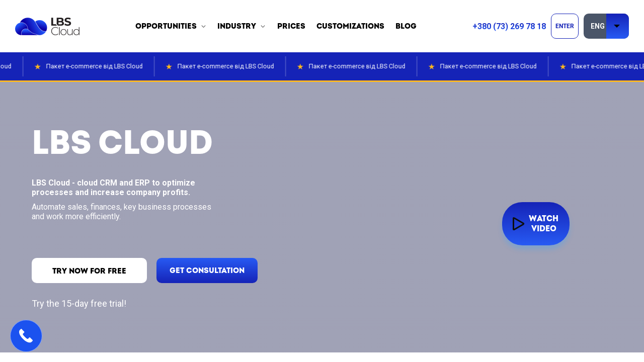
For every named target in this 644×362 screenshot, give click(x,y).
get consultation (213, 271)
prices (291, 26)
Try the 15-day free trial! (79, 303)
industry (237, 26)
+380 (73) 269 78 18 (509, 26)
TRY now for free (91, 271)
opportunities (166, 26)
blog (406, 26)
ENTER (565, 26)
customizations (350, 26)
